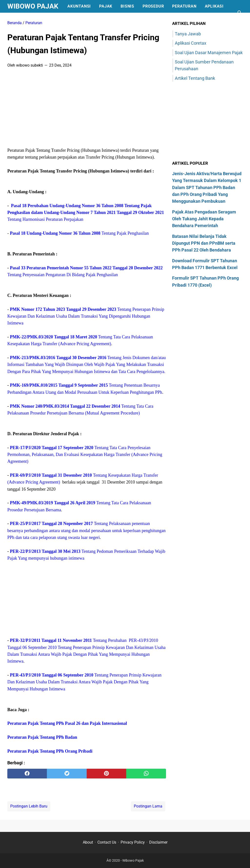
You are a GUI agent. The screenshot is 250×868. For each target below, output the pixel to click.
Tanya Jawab (188, 34)
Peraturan (184, 6)
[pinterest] (106, 774)
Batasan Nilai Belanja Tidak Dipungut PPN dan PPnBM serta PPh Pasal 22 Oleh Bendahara (204, 243)
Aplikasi (214, 6)
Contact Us (107, 842)
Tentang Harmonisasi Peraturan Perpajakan (86, 213)
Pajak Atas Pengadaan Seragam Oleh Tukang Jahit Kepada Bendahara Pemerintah (204, 219)
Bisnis (127, 6)
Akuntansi (79, 6)
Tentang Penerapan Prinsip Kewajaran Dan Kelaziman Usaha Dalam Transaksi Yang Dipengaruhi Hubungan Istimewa (86, 316)
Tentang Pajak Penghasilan (79, 233)
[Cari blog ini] (240, 13)
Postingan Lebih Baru (29, 806)
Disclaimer (158, 842)
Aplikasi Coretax (191, 43)
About (88, 842)
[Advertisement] (87, 109)
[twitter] (67, 774)
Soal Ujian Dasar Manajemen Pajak (209, 53)
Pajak (106, 6)
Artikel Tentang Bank (195, 78)
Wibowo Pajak (33, 6)
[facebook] (27, 774)
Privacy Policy (133, 842)
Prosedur (153, 6)
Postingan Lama (148, 806)
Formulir (22, 19)
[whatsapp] (146, 774)
